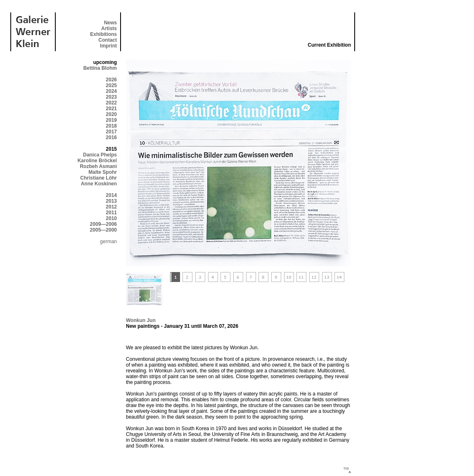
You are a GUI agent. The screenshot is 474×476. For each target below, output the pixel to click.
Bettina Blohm (100, 68)
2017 (111, 132)
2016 (111, 137)
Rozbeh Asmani (98, 166)
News (110, 23)
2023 (111, 97)
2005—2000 (103, 230)
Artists (109, 28)
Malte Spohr (103, 172)
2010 (111, 218)
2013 (111, 201)
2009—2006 (103, 224)
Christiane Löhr (98, 178)
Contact (108, 40)
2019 (111, 120)
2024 (111, 91)
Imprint (108, 46)
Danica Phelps (100, 155)
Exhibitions (103, 34)
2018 (111, 126)
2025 (111, 85)
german (108, 242)
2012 (111, 207)
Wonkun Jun (141, 320)
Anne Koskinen (99, 184)
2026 (111, 80)
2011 (111, 213)
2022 (111, 103)
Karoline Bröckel (97, 161)
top (346, 468)
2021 (111, 109)
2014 (111, 195)
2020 (111, 114)
